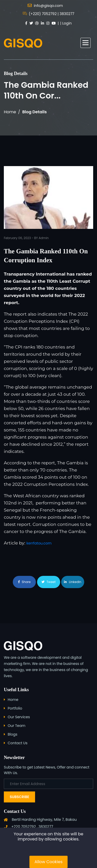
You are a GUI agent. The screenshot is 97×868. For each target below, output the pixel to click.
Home (10, 112)
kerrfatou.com (39, 543)
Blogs (13, 734)
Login (67, 23)
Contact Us (18, 743)
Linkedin (73, 582)
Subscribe (19, 797)
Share (24, 582)
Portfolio (15, 708)
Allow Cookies (49, 862)
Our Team (17, 726)
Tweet (49, 582)
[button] (85, 43)
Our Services (19, 717)
